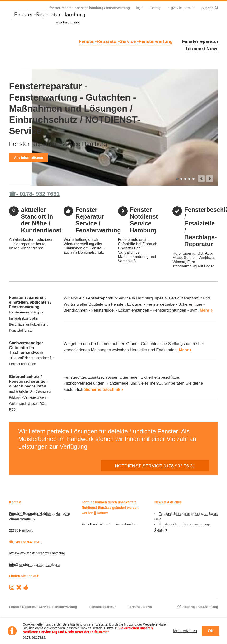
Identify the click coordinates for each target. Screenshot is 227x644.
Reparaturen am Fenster (181, 179)
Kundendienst (185, 179)
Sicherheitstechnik (102, 389)
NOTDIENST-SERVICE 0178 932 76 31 (155, 466)
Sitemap (155, 8)
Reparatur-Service (19, 587)
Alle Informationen (29, 158)
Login (140, 8)
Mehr (205, 310)
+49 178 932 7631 (28, 542)
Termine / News (202, 48)
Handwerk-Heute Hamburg (26, 587)
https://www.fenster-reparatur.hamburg (37, 553)
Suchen (216, 8)
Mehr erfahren (185, 631)
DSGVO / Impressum (181, 8)
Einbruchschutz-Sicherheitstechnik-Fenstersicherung (189, 179)
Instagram (12, 587)
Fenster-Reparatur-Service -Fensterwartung (126, 41)
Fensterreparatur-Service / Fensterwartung (177, 179)
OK (211, 631)
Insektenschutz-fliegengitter (193, 179)
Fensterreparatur (200, 41)
